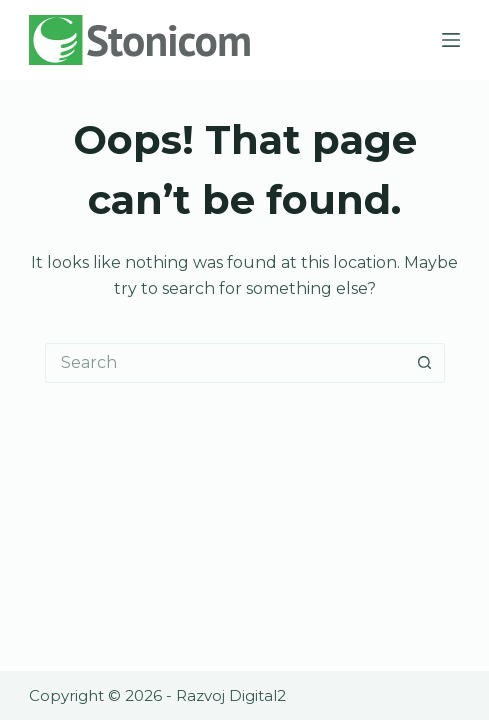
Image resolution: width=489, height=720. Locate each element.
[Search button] (425, 363)
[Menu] (451, 40)
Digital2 (257, 695)
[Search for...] (225, 363)
